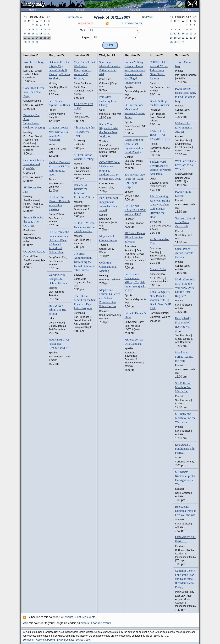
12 (45, 29)
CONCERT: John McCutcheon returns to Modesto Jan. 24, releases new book (110, 171)
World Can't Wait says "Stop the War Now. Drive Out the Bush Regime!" (185, 288)
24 (37, 38)
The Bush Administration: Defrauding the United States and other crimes (84, 262)
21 (25, 38)
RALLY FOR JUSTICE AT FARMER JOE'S (160, 135)
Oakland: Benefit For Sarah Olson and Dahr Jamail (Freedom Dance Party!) (185, 579)
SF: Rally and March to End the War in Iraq (185, 418)
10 (37, 29)
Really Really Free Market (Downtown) (183, 323)
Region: (86, 37)
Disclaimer (29, 640)
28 (25, 42)
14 (25, 34)
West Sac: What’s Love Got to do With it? (185, 165)
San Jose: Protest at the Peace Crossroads (185, 222)
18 (41, 34)
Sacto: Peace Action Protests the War (184, 253)
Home (32, 10)
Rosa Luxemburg (33, 62)
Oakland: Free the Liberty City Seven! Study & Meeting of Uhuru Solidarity (59, 70)
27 (49, 38)
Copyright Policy (45, 640)
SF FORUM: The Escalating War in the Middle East (84, 227)
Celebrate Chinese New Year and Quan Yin (34, 164)
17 (37, 34)
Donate (187, 10)
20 (49, 34)
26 (45, 38)
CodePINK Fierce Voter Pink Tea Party (34, 92)
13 (49, 29)
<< (25, 17)
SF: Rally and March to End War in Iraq (183, 387)
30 (33, 42)
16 (33, 34)
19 (45, 34)
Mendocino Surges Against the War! (184, 357)
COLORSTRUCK (34, 252)
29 (29, 42)
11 (41, 29)
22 (29, 38)
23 (33, 38)
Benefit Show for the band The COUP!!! (33, 222)
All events (67, 617)
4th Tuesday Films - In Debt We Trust (85, 132)
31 (37, 42)
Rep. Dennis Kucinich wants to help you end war (186, 511)
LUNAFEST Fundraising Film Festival (185, 449)
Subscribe (108, 10)
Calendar (135, 10)
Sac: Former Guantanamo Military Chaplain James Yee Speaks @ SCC (135, 282)
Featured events (85, 617)
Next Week (148, 17)
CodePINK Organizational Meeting (108, 267)
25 (41, 38)
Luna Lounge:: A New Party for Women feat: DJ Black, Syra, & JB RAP (160, 300)
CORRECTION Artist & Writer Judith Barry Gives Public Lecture (159, 70)
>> (49, 17)
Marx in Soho (158, 269)
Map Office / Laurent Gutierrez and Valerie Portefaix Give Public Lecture (110, 298)
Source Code (83, 640)
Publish (162, 10)
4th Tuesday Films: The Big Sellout (57, 310)
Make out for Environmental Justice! (184, 128)
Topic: (83, 30)
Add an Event (85, 23)
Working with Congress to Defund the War (58, 279)
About (56, 10)
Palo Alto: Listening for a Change (108, 101)
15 (29, 34)
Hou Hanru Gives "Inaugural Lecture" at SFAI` (59, 344)
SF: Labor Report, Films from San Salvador (135, 237)
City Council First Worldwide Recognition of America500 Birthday (84, 70)
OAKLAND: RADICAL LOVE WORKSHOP (135, 210)
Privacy (59, 640)
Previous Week (74, 17)
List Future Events (132, 23)
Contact (81, 10)
